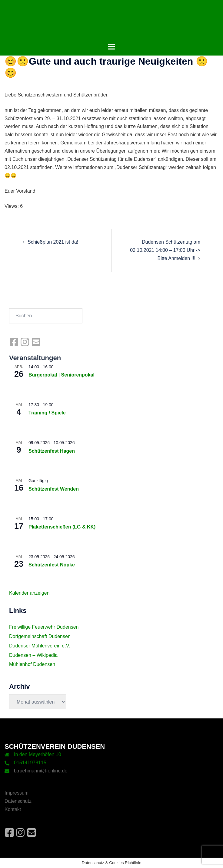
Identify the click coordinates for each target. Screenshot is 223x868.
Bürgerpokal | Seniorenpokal (62, 375)
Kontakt (13, 809)
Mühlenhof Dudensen (32, 664)
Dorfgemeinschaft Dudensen (40, 636)
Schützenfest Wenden (54, 489)
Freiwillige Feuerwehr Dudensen (44, 627)
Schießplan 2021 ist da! (53, 242)
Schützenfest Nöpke (52, 565)
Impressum (17, 793)
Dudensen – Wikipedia (33, 655)
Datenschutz (18, 801)
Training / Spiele (47, 413)
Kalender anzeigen (29, 593)
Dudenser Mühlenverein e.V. (40, 646)
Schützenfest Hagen (52, 451)
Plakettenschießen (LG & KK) (62, 527)
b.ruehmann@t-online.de (41, 771)
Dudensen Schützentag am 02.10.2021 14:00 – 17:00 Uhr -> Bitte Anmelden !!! (165, 250)
